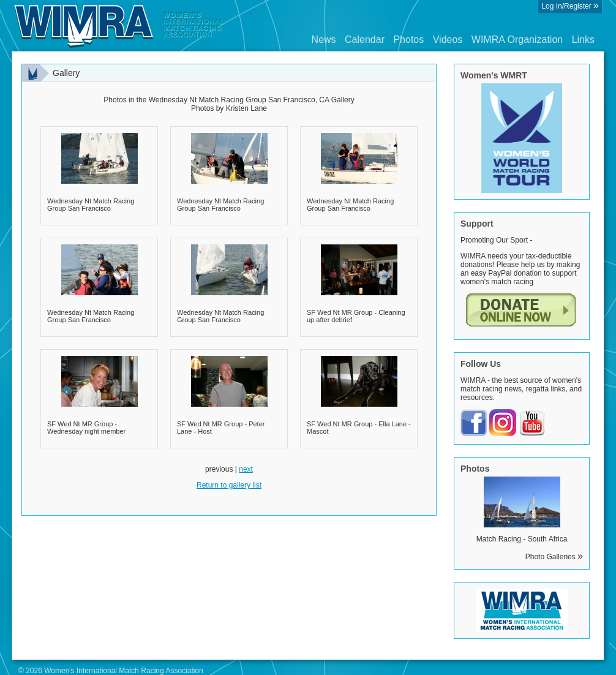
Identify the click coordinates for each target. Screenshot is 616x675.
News (324, 40)
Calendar (365, 40)
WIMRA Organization (517, 40)
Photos (408, 40)
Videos (448, 40)
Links (583, 40)
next (246, 469)
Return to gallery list (229, 485)
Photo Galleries (554, 557)
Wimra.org (119, 26)
